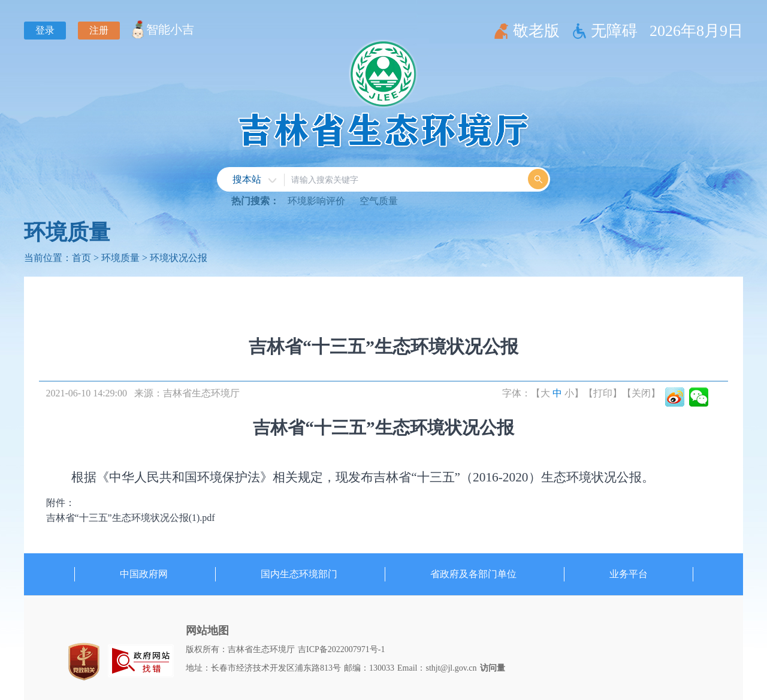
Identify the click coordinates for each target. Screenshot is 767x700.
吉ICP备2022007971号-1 (341, 649)
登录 (45, 30)
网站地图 (207, 631)
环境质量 (67, 232)
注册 (99, 30)
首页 (81, 258)
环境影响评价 (316, 201)
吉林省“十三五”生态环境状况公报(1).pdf (131, 518)
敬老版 (536, 31)
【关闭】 (641, 393)
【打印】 (603, 393)
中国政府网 (144, 574)
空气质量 (379, 201)
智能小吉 (170, 29)
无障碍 (614, 31)
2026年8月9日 (696, 31)
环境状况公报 (179, 258)
